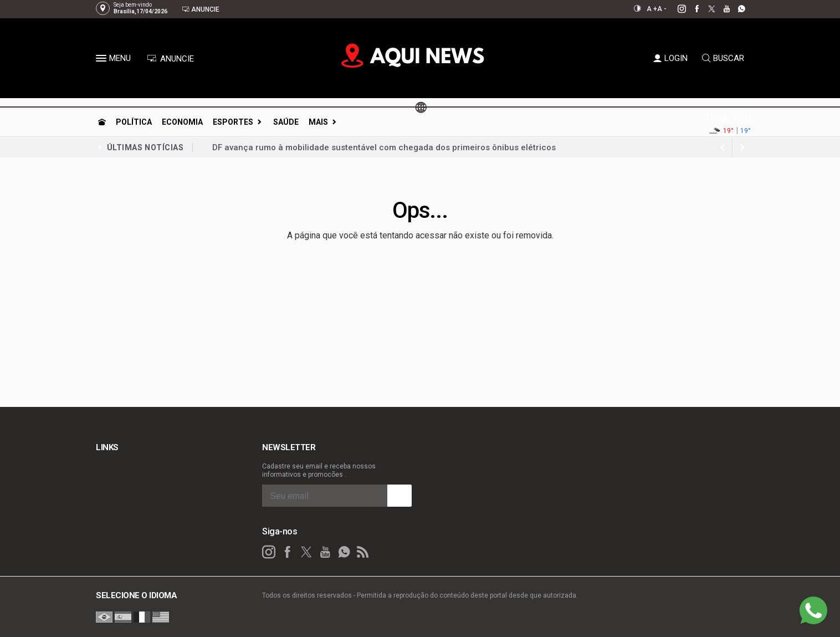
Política (134, 122)
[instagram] (676, 9)
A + (652, 9)
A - (662, 9)
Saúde (286, 122)
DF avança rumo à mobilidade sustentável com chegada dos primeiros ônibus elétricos (384, 147)
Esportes (233, 122)
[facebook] (691, 9)
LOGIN (670, 58)
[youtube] (721, 9)
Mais (318, 122)
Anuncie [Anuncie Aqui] (201, 9)
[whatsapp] (736, 9)
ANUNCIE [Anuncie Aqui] (170, 59)
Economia (182, 122)
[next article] (723, 147)
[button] (103, 60)
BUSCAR (723, 58)
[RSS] (363, 552)
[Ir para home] (102, 122)
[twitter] (706, 9)
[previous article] (742, 147)
